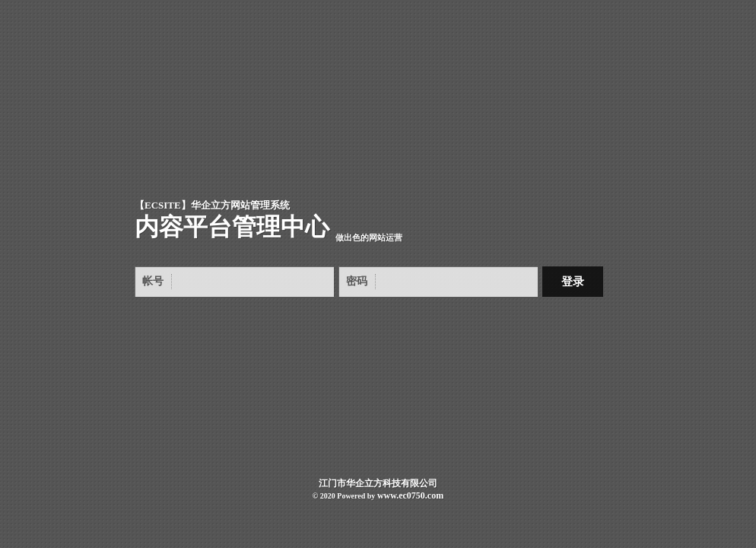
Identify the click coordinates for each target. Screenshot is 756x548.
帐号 (153, 281)
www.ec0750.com (410, 495)
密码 (357, 281)
